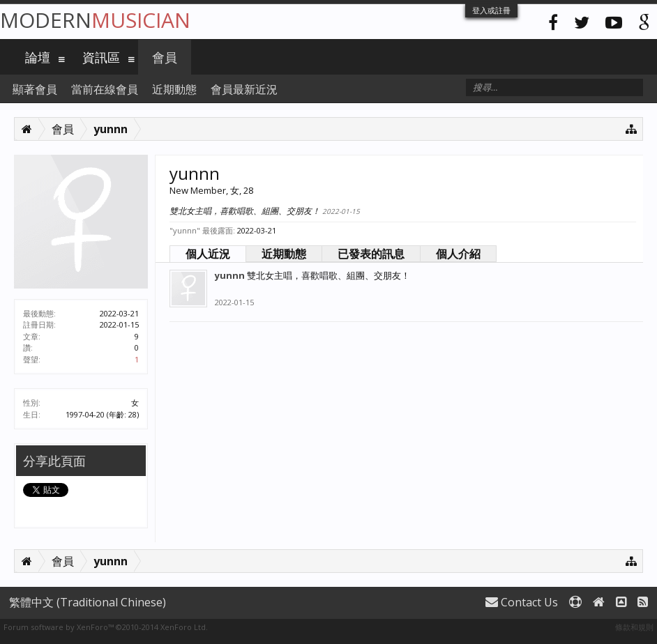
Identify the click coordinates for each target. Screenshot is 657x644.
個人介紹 (458, 254)
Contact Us (522, 602)
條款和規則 (634, 627)
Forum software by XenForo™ (106, 627)
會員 (165, 57)
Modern (95, 20)
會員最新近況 (244, 89)
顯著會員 (35, 89)
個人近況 (208, 254)
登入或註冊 (491, 10)
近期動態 (284, 254)
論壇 (38, 57)
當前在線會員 (105, 89)
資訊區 (101, 57)
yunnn (230, 275)
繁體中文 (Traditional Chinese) (88, 602)
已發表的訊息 (371, 254)
